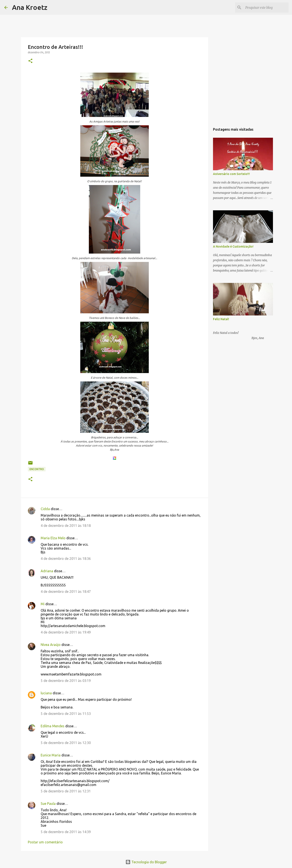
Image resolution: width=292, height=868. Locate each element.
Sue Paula (48, 804)
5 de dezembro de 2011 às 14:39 (66, 832)
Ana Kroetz (30, 7)
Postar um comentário (45, 842)
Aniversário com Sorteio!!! (231, 174)
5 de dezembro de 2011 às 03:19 (66, 681)
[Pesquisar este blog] (266, 7)
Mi (43, 604)
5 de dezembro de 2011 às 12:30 (66, 743)
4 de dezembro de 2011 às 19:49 (66, 632)
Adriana (47, 571)
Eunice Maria (51, 755)
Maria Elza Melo (53, 538)
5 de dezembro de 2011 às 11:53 (66, 714)
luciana (46, 693)
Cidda (45, 509)
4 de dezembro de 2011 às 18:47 (66, 592)
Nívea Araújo (51, 645)
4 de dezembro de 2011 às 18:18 (66, 526)
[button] (30, 61)
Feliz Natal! (221, 319)
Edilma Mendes (53, 726)
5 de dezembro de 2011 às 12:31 (66, 791)
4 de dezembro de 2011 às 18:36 (66, 559)
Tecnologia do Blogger (146, 862)
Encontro (37, 469)
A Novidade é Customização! (233, 247)
